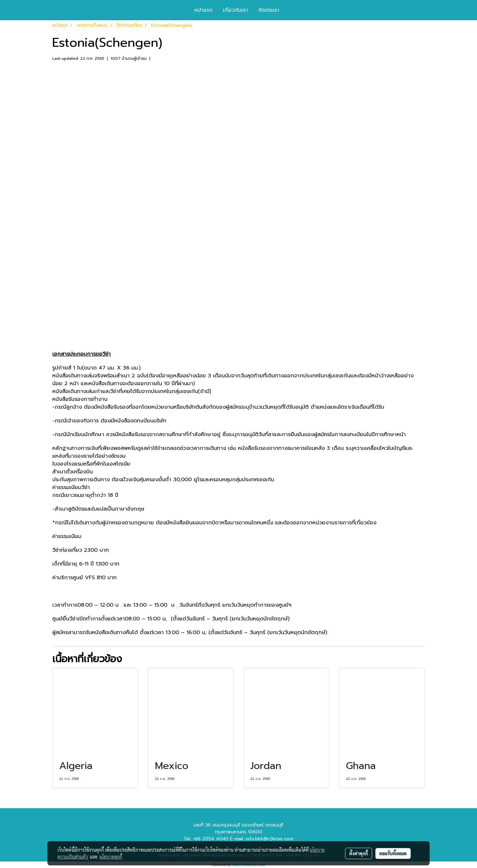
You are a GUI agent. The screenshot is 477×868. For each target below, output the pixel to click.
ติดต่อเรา (269, 10)
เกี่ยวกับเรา (236, 10)
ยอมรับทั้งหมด (393, 853)
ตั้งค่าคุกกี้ (359, 853)
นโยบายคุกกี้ (111, 857)
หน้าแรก (204, 10)
